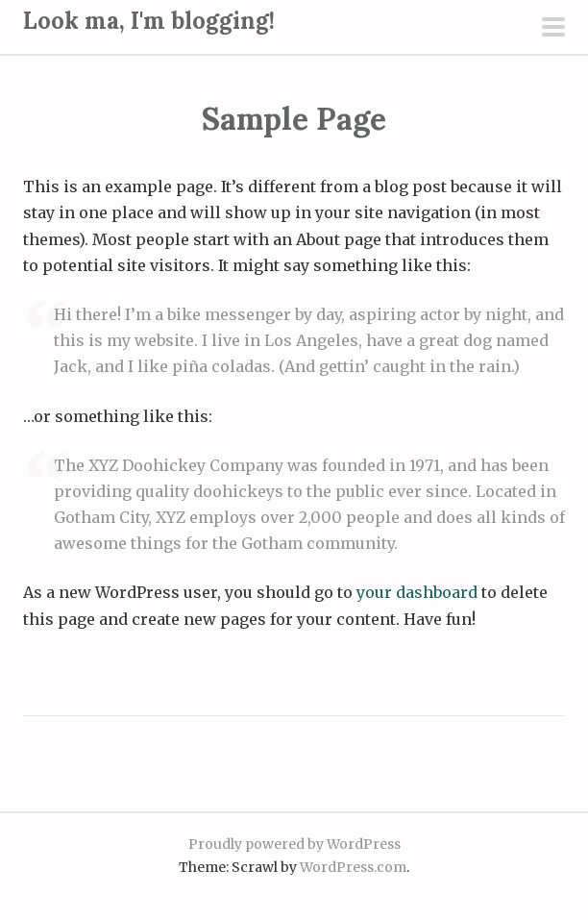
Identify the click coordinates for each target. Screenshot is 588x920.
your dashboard (417, 592)
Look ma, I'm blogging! (149, 21)
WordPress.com (353, 867)
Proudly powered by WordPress (294, 844)
